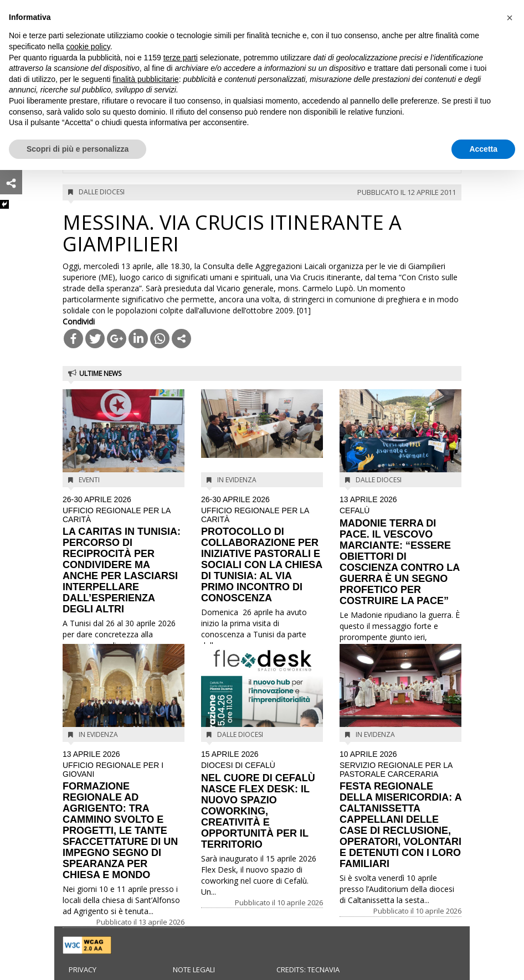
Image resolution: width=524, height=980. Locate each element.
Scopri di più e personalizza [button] (78, 149)
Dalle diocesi (102, 192)
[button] (510, 18)
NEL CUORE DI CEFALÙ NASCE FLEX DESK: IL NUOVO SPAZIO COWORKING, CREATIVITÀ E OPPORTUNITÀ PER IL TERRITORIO (262, 800)
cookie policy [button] (88, 47)
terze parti (181, 58)
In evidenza (237, 480)
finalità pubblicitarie (146, 79)
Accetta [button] (483, 149)
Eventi (89, 480)
